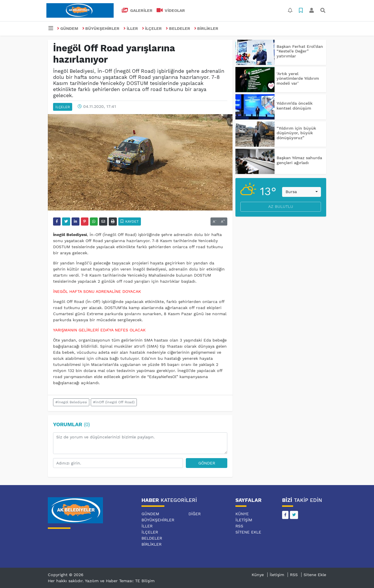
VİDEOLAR (171, 10)
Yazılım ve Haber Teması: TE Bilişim (120, 581)
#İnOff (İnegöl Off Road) (114, 402)
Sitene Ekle (248, 532)
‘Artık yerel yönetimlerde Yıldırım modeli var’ (298, 79)
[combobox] (302, 192)
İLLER (131, 28)
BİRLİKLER (206, 28)
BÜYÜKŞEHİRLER (101, 28)
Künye (242, 514)
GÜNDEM (68, 28)
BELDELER (178, 28)
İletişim (244, 520)
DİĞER (195, 514)
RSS (239, 526)
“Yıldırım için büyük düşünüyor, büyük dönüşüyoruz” (296, 133)
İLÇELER (152, 28)
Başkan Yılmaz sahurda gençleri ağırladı (299, 160)
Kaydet (130, 222)
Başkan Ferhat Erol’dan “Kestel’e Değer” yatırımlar (300, 51)
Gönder (207, 463)
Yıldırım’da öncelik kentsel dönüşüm (295, 106)
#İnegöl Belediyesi (71, 402)
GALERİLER (137, 10)
